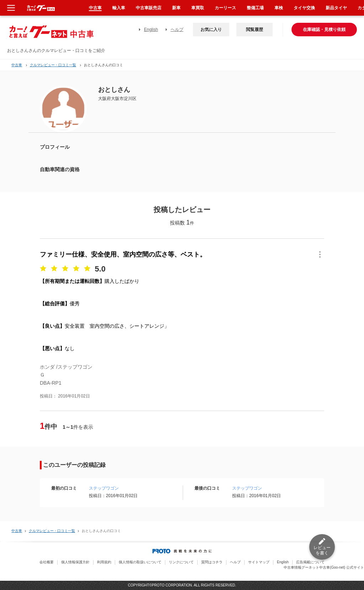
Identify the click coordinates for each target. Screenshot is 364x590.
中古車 (17, 65)
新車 (176, 8)
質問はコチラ (212, 562)
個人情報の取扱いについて (140, 562)
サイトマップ (259, 562)
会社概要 (47, 562)
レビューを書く (322, 550)
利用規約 (104, 562)
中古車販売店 (149, 8)
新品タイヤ (336, 8)
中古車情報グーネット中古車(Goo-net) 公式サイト (324, 567)
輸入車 (119, 8)
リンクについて (181, 562)
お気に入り (211, 30)
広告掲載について (310, 562)
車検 (279, 8)
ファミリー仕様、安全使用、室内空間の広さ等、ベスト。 (123, 254)
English (151, 30)
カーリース (225, 8)
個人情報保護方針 (75, 562)
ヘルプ (177, 30)
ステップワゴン (104, 488)
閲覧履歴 (255, 30)
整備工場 (255, 8)
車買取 (198, 8)
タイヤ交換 (304, 8)
